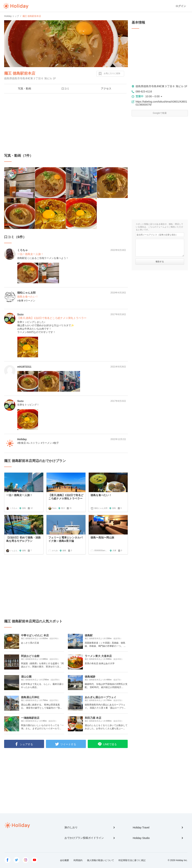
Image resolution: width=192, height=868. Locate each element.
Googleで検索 (160, 113)
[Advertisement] (66, 123)
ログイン (181, 6)
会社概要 (64, 860)
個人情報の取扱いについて (100, 860)
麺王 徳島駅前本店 (20, 73)
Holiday (16, 6)
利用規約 (78, 860)
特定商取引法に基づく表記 (132, 860)
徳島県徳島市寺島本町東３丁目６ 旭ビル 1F (161, 86)
